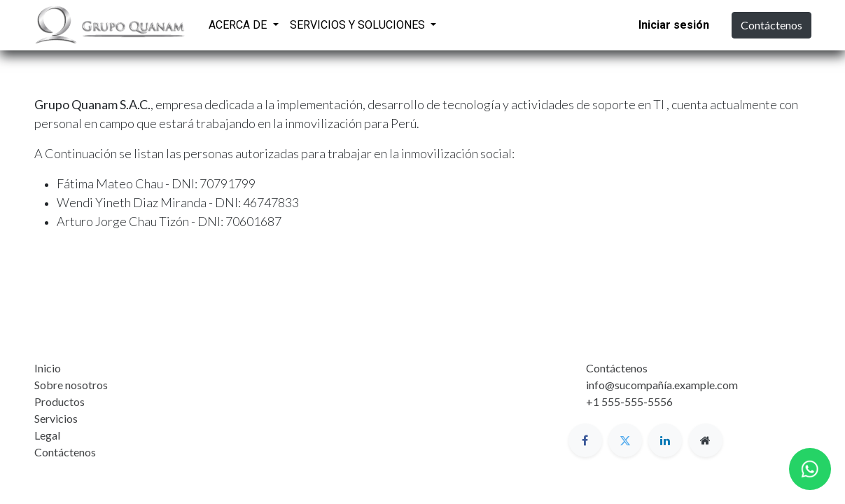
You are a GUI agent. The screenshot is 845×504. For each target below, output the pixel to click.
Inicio (48, 368)
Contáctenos (771, 25)
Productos (60, 401)
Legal (47, 435)
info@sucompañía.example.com (662, 385)
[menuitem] (460, 23)
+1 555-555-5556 (629, 401)
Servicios (56, 418)
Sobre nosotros (71, 385)
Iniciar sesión (674, 25)
